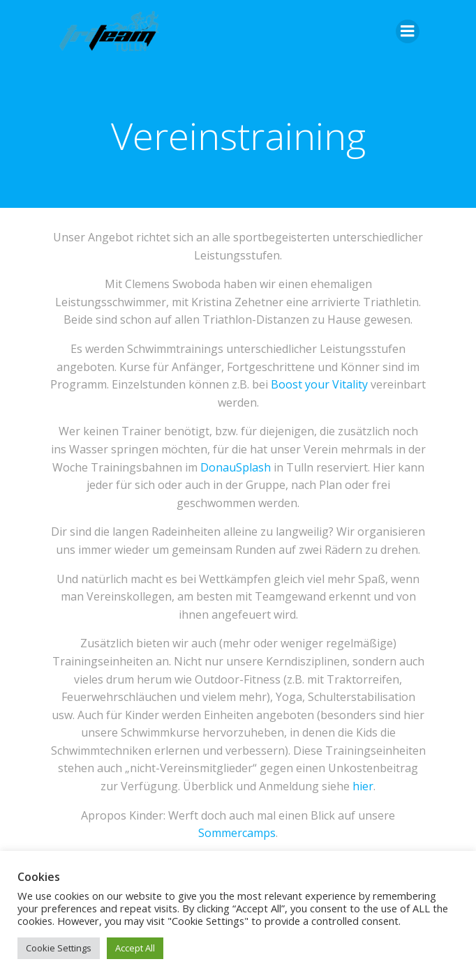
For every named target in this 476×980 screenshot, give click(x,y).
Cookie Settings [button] (59, 948)
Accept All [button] (135, 948)
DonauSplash (236, 467)
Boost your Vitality (319, 384)
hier (363, 786)
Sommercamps (237, 833)
